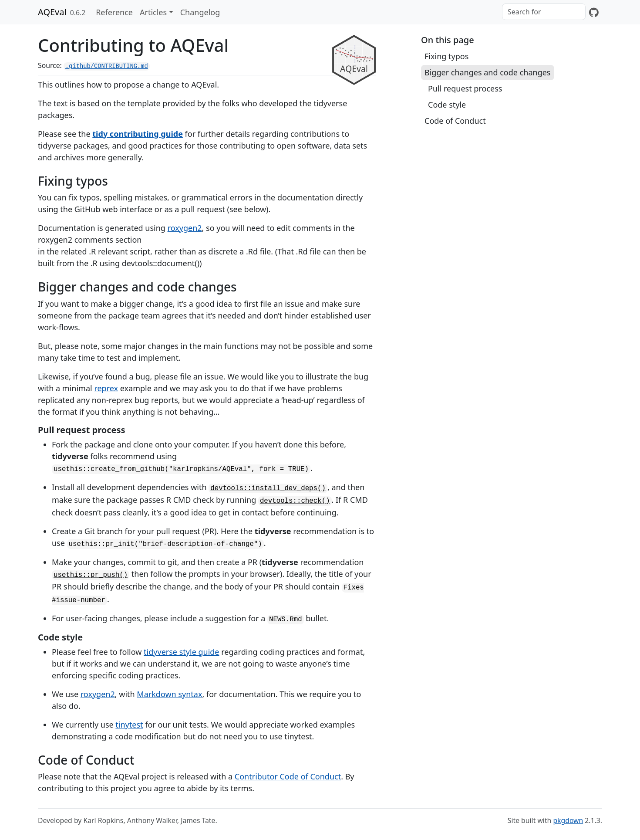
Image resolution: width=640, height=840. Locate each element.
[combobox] (544, 12)
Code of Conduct (455, 121)
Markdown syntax (169, 694)
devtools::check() (295, 501)
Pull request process (465, 88)
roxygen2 (185, 228)
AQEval (52, 12)
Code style (447, 105)
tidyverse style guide (181, 652)
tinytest (129, 725)
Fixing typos (446, 56)
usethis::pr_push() (91, 575)
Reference (114, 12)
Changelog (200, 12)
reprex (106, 388)
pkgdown (568, 820)
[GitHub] (594, 12)
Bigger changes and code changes (488, 72)
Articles (153, 12)
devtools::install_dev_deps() (268, 488)
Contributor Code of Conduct (288, 776)
